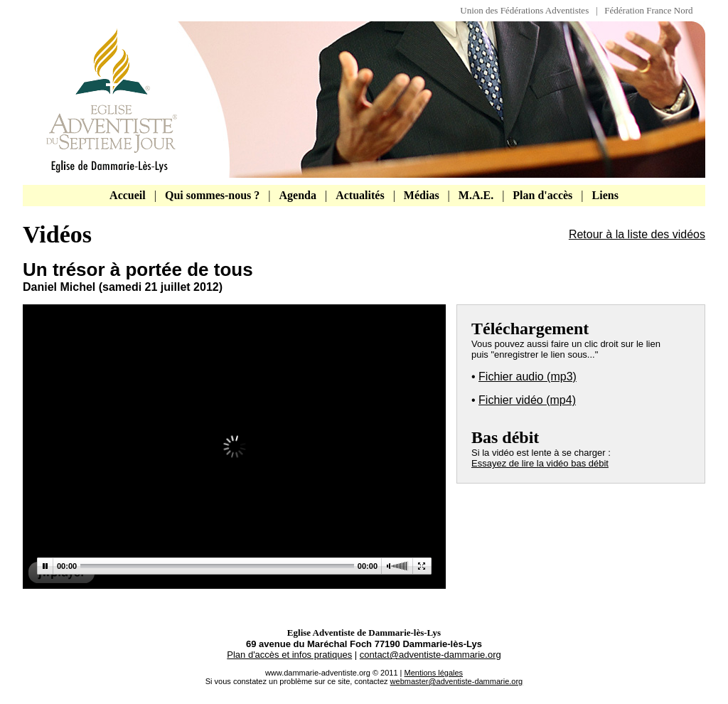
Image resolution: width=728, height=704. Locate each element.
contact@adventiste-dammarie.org (430, 655)
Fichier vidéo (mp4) (527, 400)
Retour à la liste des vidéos (637, 234)
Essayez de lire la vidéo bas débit (540, 463)
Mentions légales (434, 673)
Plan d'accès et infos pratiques (289, 655)
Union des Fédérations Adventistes (528, 10)
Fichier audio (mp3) (528, 377)
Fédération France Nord (648, 10)
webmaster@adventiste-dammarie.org (457, 681)
